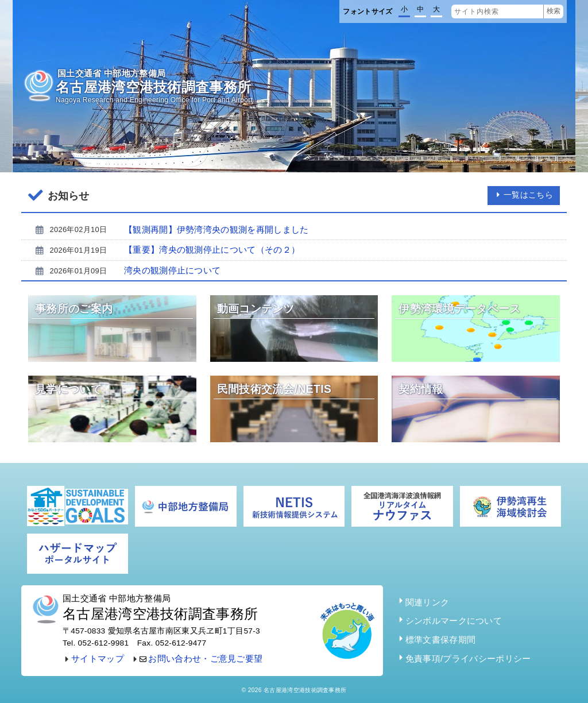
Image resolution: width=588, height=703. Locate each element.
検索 (554, 11)
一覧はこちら (524, 195)
